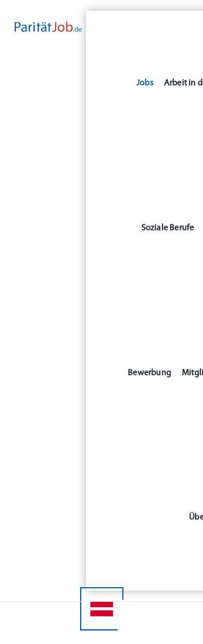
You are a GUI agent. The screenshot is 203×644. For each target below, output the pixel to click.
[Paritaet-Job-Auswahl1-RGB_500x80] (48, 26)
